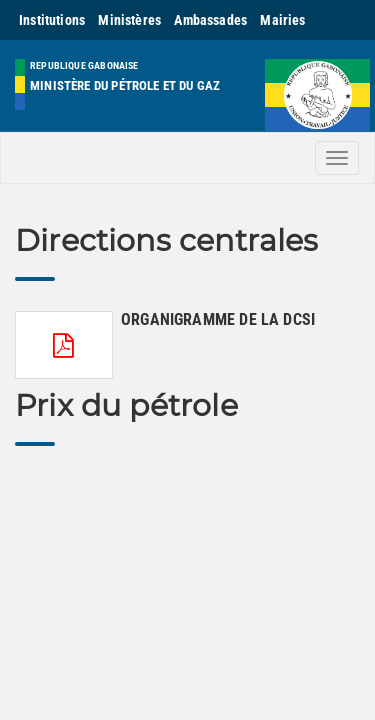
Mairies (282, 20)
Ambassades (210, 20)
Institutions (52, 20)
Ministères (129, 20)
